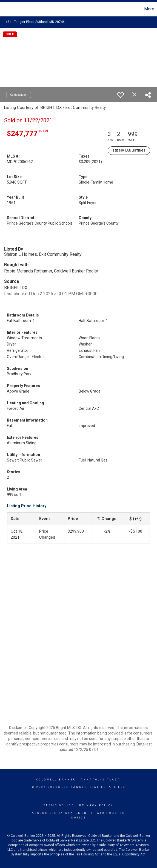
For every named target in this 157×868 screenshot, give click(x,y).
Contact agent (19, 95)
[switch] (121, 95)
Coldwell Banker (56, 780)
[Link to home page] (5, 9)
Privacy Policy (96, 805)
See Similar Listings (129, 151)
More (149, 9)
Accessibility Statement (61, 813)
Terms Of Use (59, 805)
